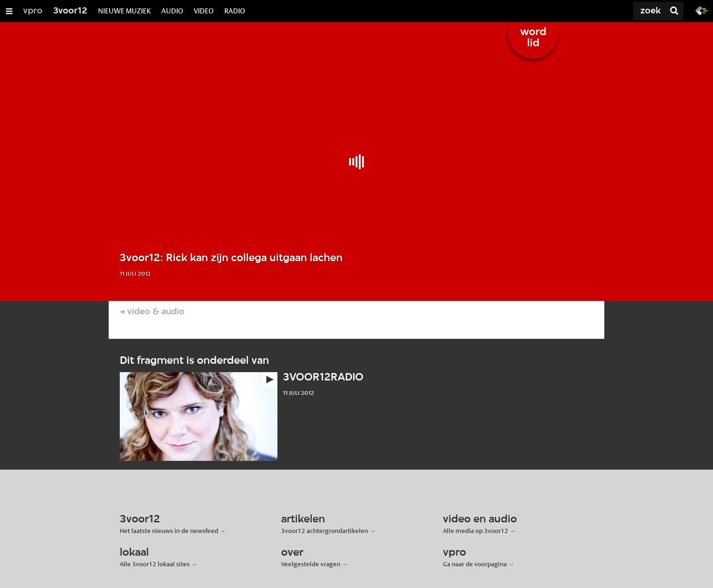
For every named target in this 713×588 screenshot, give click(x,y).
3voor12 (70, 11)
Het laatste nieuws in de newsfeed (169, 531)
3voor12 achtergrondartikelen (325, 531)
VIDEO (204, 11)
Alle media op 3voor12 (476, 531)
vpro (33, 11)
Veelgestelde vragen (311, 564)
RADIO (235, 11)
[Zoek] (630, 11)
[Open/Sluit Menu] (9, 11)
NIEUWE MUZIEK (124, 11)
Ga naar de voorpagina (475, 564)
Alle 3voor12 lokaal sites (155, 564)
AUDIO (172, 11)
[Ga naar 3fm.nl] (702, 10)
